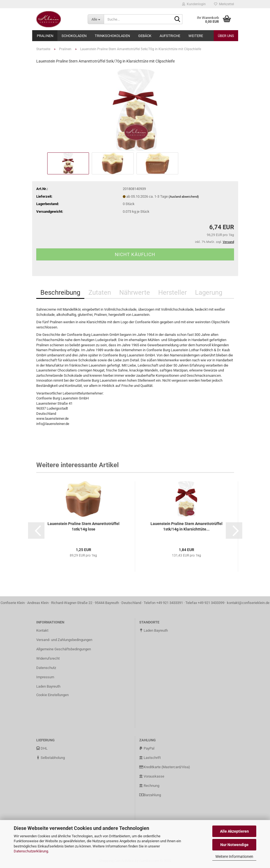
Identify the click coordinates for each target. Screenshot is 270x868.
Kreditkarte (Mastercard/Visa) (165, 767)
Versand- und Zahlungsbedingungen (64, 640)
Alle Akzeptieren (234, 831)
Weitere (196, 36)
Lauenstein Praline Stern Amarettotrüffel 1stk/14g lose (83, 526)
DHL (42, 748)
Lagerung (209, 293)
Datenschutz (46, 668)
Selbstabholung (51, 758)
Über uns (226, 36)
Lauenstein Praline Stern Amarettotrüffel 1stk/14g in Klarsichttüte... (187, 526)
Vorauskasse (152, 776)
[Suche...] (96, 19)
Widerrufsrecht (48, 658)
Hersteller (172, 293)
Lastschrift (150, 758)
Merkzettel (224, 4)
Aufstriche (170, 36)
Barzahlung (150, 795)
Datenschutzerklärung (31, 851)
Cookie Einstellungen (52, 695)
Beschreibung (60, 293)
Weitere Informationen (234, 856)
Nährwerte (135, 293)
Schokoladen (74, 36)
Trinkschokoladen (112, 36)
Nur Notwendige (234, 845)
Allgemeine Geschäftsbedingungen (64, 649)
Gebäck (145, 36)
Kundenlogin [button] (194, 4)
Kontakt (42, 630)
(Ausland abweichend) (184, 197)
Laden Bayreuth (48, 686)
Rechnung (149, 786)
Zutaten (100, 293)
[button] (36, 531)
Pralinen (45, 36)
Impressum (45, 677)
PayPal (147, 748)
